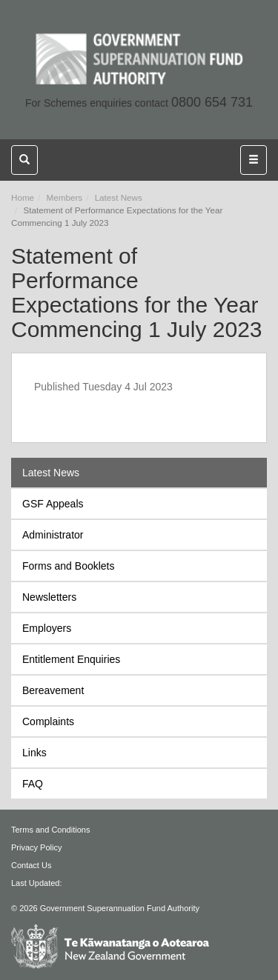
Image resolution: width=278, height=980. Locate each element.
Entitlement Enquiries (71, 659)
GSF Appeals (53, 504)
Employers (47, 628)
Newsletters (49, 597)
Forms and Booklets (69, 566)
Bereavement (53, 690)
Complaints (48, 721)
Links (34, 753)
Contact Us (31, 865)
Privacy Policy (36, 847)
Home (23, 197)
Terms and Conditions (50, 830)
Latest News (119, 197)
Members (65, 197)
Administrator (53, 535)
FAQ (33, 784)
